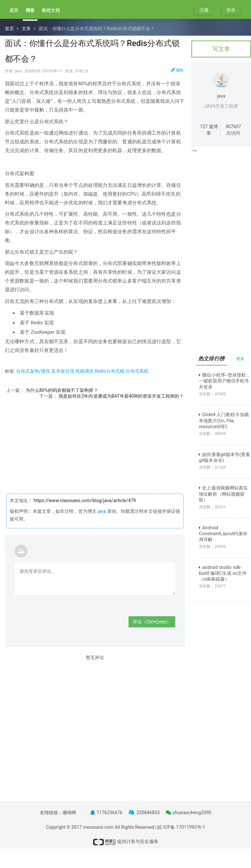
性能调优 (85, 371)
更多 (240, 359)
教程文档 (51, 10)
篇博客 (209, 130)
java (102, 511)
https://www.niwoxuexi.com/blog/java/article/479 (84, 500)
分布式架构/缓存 (33, 371)
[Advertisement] (95, 445)
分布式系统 (137, 371)
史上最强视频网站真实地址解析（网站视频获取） (223, 494)
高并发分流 (63, 371)
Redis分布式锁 (109, 371)
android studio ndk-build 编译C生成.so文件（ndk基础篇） (223, 573)
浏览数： (212, 394)
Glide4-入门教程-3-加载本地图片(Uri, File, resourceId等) (224, 420)
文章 (26, 29)
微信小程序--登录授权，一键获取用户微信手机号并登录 (225, 381)
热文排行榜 (211, 359)
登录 (231, 10)
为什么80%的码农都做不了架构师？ (62, 390)
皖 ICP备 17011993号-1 (181, 827)
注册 (204, 10)
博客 (30, 10)
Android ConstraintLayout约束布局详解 (223, 534)
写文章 (221, 49)
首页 (14, 10)
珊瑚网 (69, 813)
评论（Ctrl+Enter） (152, 622)
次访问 (233, 130)
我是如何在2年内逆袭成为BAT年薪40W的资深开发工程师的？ (121, 396)
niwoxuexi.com (98, 827)
